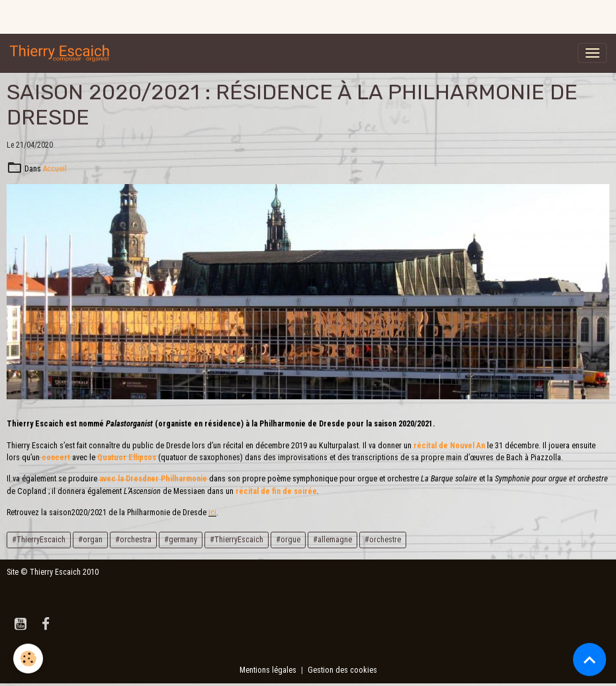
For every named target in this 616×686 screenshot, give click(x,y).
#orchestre (383, 540)
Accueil (55, 169)
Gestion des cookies (342, 670)
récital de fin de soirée (276, 491)
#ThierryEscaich (39, 540)
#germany (181, 540)
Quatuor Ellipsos (127, 458)
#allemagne (332, 540)
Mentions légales (268, 670)
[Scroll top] (590, 660)
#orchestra (133, 540)
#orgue (288, 540)
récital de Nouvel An (449, 446)
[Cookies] (28, 659)
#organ (90, 540)
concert (57, 458)
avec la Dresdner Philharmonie (153, 479)
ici (212, 513)
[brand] (62, 53)
